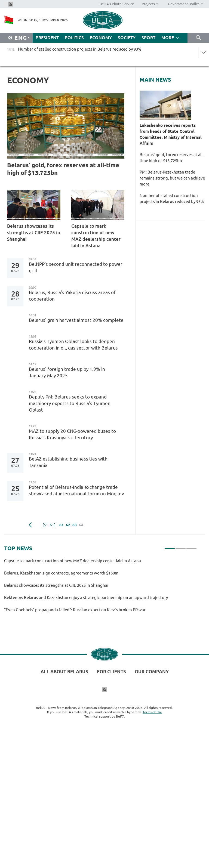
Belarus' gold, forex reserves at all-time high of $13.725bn (63, 169)
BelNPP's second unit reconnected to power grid (76, 267)
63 (75, 525)
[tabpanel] (100, 588)
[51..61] (49, 525)
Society (127, 38)
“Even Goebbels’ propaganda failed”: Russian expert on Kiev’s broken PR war (76, 610)
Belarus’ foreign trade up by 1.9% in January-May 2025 (67, 372)
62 (68, 525)
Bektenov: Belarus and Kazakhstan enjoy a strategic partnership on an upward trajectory (87, 597)
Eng (21, 38)
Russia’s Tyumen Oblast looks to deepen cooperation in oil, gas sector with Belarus (73, 345)
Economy (101, 38)
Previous (30, 525)
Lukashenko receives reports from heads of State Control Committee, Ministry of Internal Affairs (171, 134)
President (47, 38)
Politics (74, 38)
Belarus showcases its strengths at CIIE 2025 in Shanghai (34, 232)
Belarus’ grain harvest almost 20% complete (76, 320)
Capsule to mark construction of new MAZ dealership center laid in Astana (96, 236)
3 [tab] (191, 546)
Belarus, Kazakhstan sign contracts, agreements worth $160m (61, 573)
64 (81, 525)
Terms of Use (152, 712)
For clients (111, 671)
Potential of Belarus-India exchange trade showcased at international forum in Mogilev (76, 490)
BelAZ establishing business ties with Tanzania (68, 462)
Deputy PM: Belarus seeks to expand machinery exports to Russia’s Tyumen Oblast (70, 403)
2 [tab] (181, 546)
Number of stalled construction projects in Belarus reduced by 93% (172, 201)
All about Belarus (64, 671)
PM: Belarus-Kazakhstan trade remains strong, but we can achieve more (172, 178)
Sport (148, 38)
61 (62, 525)
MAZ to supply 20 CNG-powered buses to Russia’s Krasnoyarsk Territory (72, 434)
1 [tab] (170, 546)
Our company (152, 671)
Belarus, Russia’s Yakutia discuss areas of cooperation (72, 296)
